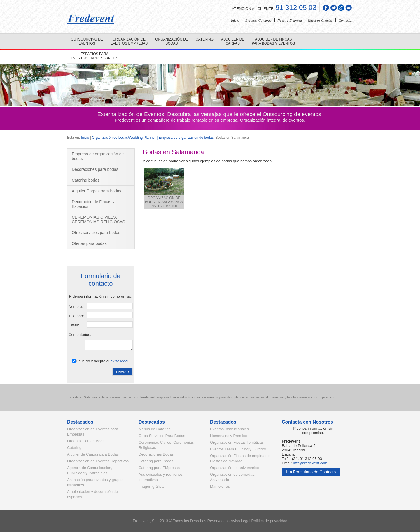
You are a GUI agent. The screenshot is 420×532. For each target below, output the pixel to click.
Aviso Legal (240, 521)
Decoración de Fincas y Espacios (93, 204)
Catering (205, 39)
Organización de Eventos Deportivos (98, 461)
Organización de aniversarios (235, 468)
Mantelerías (220, 486)
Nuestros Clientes (320, 20)
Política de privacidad (269, 521)
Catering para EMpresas (159, 468)
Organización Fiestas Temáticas (237, 442)
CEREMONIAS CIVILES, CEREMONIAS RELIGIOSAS (98, 220)
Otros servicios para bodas (96, 233)
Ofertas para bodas (89, 243)
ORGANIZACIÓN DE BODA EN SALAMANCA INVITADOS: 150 (164, 188)
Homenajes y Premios (229, 436)
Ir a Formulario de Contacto (311, 472)
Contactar (346, 20)
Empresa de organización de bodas (98, 156)
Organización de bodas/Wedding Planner (124, 138)
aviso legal (119, 361)
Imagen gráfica (151, 486)
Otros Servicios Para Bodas (162, 436)
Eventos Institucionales (229, 429)
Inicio (235, 20)
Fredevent (141, 521)
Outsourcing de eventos (87, 41)
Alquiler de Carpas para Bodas (93, 454)
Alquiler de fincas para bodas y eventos (273, 41)
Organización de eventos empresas (129, 41)
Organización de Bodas (87, 441)
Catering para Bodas (156, 461)
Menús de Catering (155, 429)
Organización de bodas (172, 41)
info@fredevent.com (310, 463)
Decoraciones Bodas (156, 454)
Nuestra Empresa (290, 20)
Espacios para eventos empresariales (94, 56)
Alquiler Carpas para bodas (97, 191)
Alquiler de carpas (233, 41)
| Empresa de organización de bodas (185, 138)
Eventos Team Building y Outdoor (238, 449)
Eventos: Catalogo (258, 20)
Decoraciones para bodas (95, 169)
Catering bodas (86, 180)
